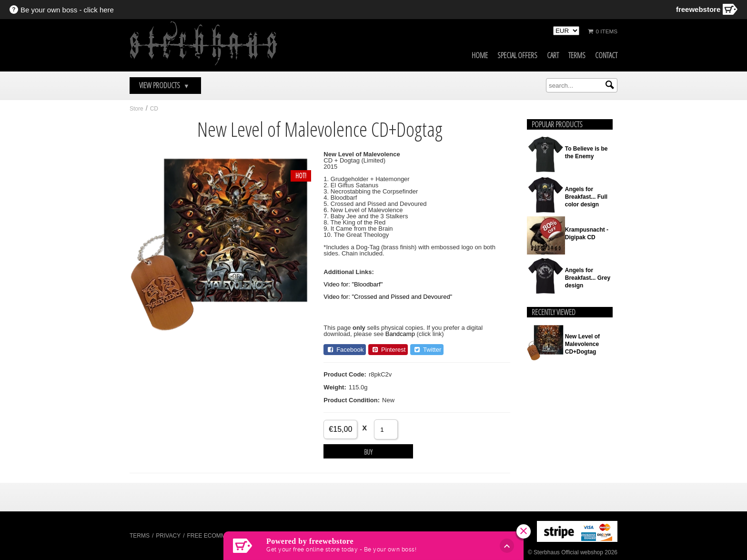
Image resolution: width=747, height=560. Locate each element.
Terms (577, 55)
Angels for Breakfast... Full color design (586, 197)
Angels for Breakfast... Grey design (588, 278)
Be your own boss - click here (67, 10)
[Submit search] (610, 85)
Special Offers (517, 55)
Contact (606, 55)
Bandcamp (400, 334)
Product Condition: (352, 400)
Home (480, 55)
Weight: (335, 387)
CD (154, 109)
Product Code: (345, 374)
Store (136, 109)
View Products (164, 85)
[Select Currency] (566, 31)
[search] (582, 85)
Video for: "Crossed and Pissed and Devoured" (388, 297)
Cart (553, 55)
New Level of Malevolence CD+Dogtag (582, 344)
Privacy (168, 536)
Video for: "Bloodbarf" (353, 284)
